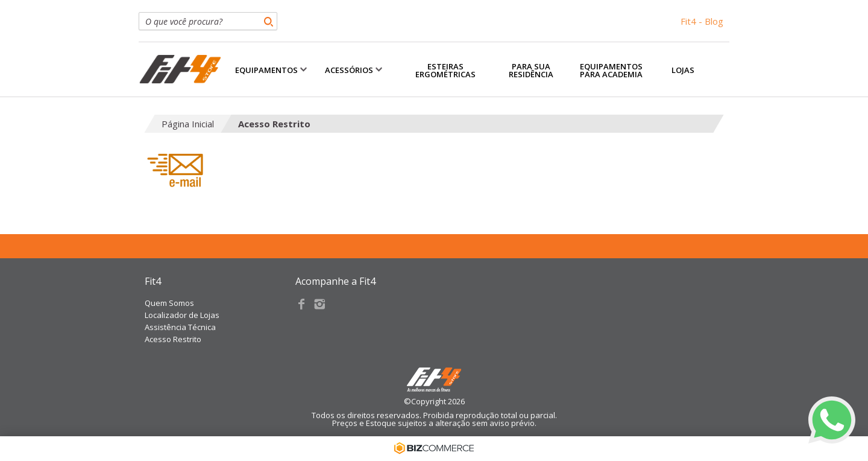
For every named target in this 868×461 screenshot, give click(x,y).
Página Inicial (188, 124)
